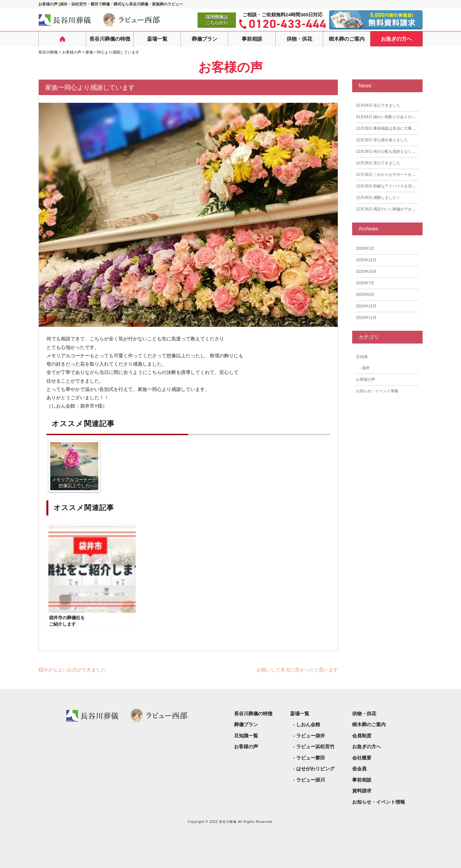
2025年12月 (366, 260)
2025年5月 (365, 295)
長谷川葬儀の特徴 (110, 39)
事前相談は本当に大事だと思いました (397, 128)
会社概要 (362, 758)
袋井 (366, 368)
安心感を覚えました (382, 140)
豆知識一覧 (246, 736)
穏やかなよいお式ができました (72, 670)
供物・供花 (299, 39)
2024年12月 (366, 306)
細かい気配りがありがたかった (392, 117)
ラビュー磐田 (311, 758)
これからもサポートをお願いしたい (395, 174)
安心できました (378, 105)
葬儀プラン (205, 39)
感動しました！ (378, 198)
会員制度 (362, 736)
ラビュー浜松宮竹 (315, 746)
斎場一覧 (157, 39)
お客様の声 (366, 379)
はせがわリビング (315, 769)
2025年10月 (366, 272)
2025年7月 (365, 283)
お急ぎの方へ (396, 39)
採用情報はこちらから (217, 20)
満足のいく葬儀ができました (390, 209)
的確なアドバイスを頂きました (392, 186)
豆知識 (362, 357)
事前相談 (252, 39)
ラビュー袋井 (311, 736)
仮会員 (359, 769)
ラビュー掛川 (311, 780)
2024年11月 (366, 318)
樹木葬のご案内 (347, 39)
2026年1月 (365, 248)
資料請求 (362, 791)
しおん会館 (308, 724)
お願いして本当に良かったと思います (297, 670)
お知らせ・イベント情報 (377, 391)
